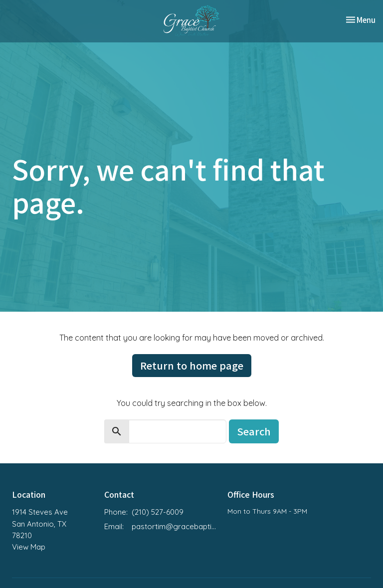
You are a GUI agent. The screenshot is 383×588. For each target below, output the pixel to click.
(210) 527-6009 (158, 512)
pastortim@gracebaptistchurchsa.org (175, 526)
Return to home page (192, 365)
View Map (29, 547)
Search (254, 431)
